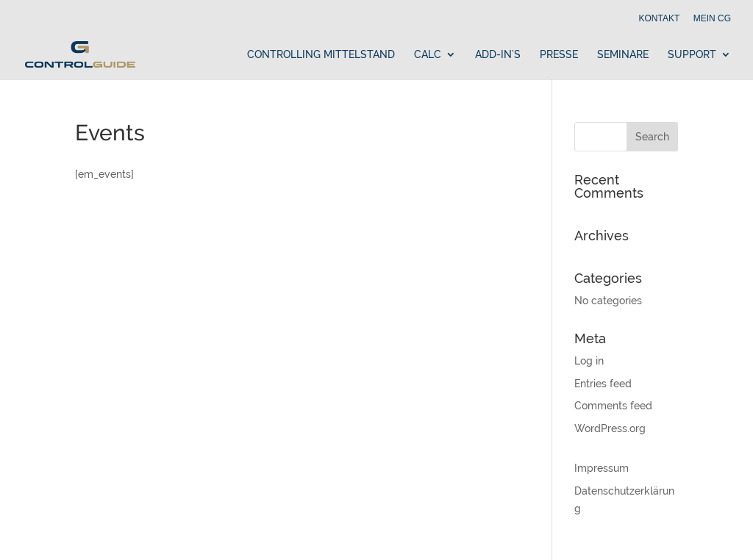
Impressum (602, 468)
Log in (589, 361)
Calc (428, 55)
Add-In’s (498, 55)
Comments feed (613, 406)
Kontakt (660, 19)
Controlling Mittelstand (321, 55)
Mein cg (712, 19)
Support (692, 55)
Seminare (623, 55)
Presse (559, 55)
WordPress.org (610, 428)
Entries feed (603, 384)
